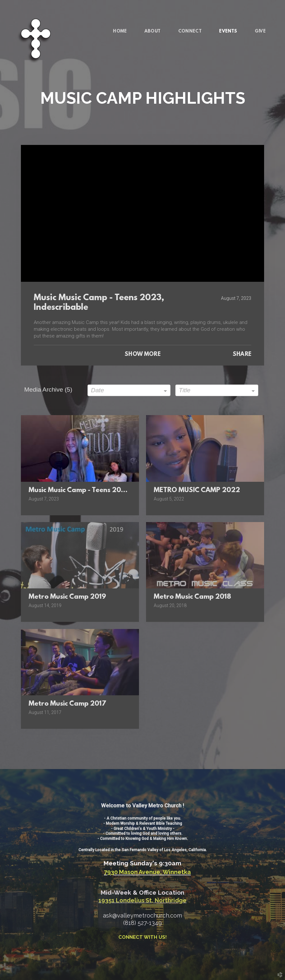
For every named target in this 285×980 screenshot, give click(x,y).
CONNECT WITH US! (142, 937)
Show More (142, 355)
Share (242, 355)
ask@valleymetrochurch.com (142, 915)
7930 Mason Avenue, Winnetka (147, 872)
